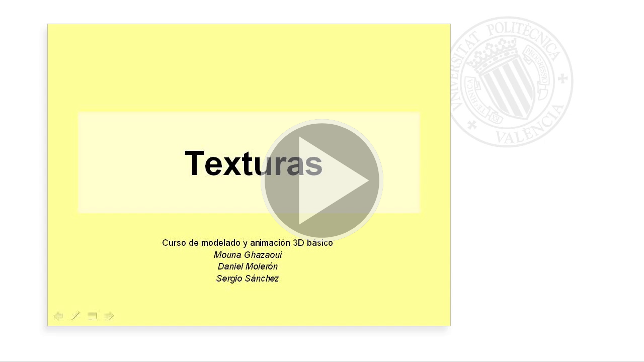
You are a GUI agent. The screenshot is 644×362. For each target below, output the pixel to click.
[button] (322, 181)
